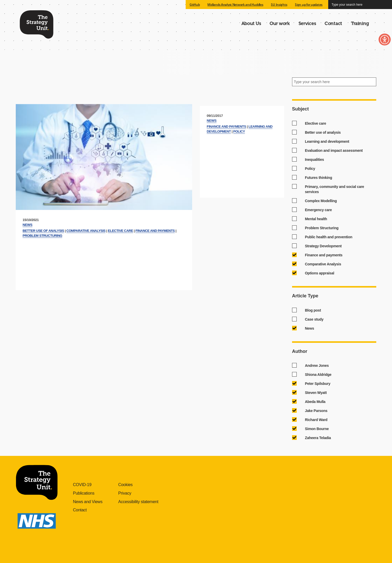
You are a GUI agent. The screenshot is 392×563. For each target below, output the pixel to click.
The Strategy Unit (37, 23)
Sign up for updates (309, 5)
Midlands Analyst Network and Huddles (235, 5)
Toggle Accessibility (378, 41)
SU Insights (279, 5)
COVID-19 (82, 485)
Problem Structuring (42, 254)
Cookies (126, 485)
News (28, 243)
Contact (333, 23)
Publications (84, 493)
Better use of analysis (43, 249)
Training (360, 23)
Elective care (120, 249)
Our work (280, 23)
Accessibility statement (138, 502)
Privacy (125, 493)
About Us (251, 23)
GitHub (195, 5)
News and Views (88, 502)
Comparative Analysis (86, 249)
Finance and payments (155, 249)
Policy (239, 146)
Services (307, 23)
